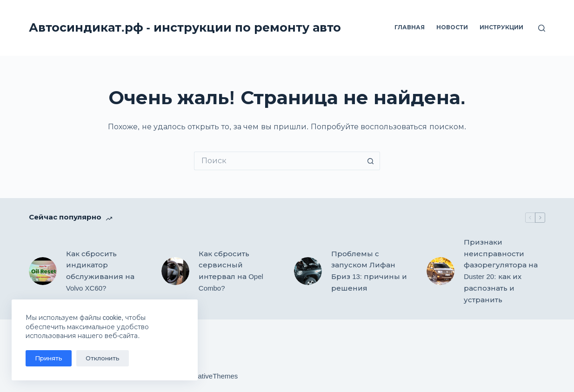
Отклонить (103, 358)
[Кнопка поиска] (371, 161)
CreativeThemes (212, 376)
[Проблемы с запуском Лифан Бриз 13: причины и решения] (308, 271)
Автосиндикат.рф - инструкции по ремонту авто (185, 27)
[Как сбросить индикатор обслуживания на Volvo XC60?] (43, 271)
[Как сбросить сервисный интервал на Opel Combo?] (175, 271)
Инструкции (501, 27)
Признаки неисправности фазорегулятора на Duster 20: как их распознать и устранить (501, 271)
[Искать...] (278, 161)
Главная (410, 27)
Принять (49, 358)
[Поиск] (542, 28)
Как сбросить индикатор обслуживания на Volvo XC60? (100, 271)
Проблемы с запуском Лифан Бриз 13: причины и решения (369, 271)
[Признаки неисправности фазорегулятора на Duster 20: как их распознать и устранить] (441, 271)
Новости (452, 27)
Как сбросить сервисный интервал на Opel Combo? (231, 271)
